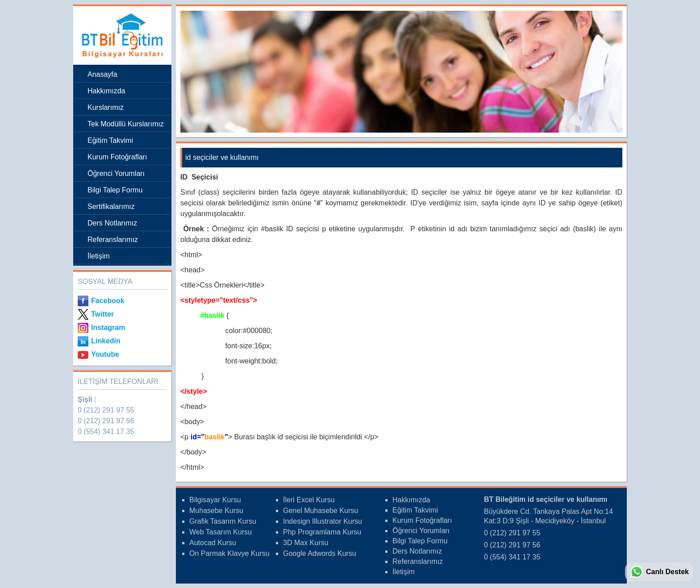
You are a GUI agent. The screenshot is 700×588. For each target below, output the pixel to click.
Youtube (105, 354)
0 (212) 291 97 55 (106, 410)
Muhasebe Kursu (216, 511)
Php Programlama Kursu (322, 532)
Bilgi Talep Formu (115, 190)
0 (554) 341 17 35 (106, 432)
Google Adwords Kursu (320, 553)
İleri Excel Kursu (309, 500)
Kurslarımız (106, 107)
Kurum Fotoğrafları (117, 157)
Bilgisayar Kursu (215, 500)
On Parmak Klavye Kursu (229, 553)
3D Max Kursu (306, 543)
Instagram (108, 327)
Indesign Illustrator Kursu (323, 521)
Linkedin (106, 341)
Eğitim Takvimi (110, 140)
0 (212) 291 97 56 (106, 421)
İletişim (99, 256)
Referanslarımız (113, 240)
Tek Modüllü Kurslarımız (126, 124)
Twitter (102, 314)
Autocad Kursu (213, 543)
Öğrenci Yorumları (116, 173)
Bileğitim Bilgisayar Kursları (120, 35)
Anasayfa (102, 74)
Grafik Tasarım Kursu (223, 521)
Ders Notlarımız (112, 223)
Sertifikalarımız (111, 206)
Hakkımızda (106, 91)
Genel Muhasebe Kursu (321, 511)
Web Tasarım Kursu (221, 532)
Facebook (108, 301)
